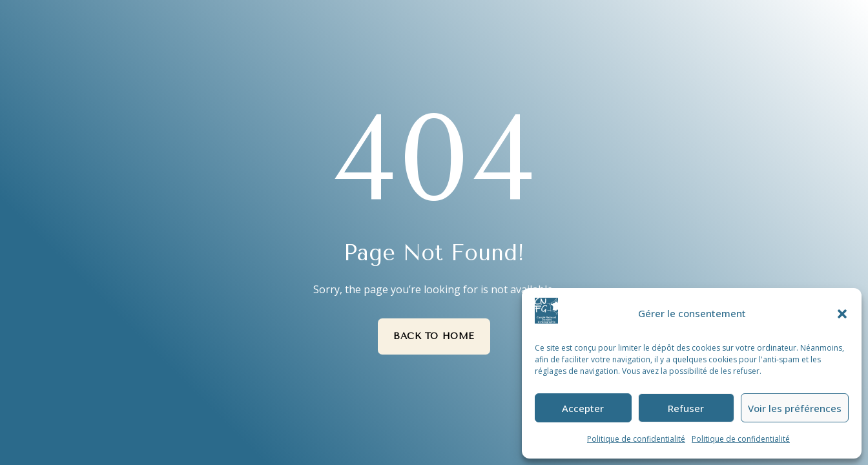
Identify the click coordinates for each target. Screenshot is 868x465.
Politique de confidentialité (636, 439)
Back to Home (434, 336)
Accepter (583, 408)
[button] (842, 314)
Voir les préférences (795, 408)
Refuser (686, 408)
